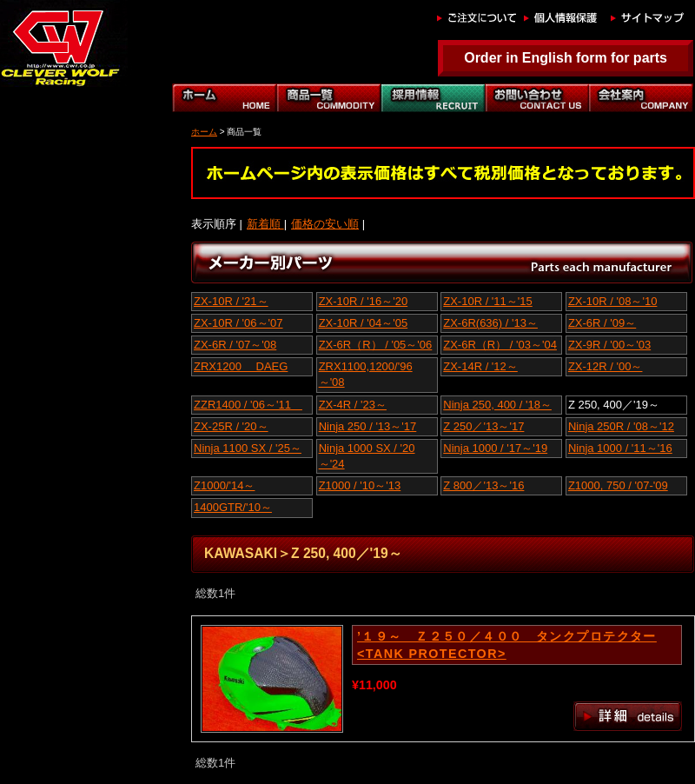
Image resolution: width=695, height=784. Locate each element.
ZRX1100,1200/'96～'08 (366, 374)
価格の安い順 (325, 224)
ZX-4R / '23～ (353, 405)
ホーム (224, 98)
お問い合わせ (537, 98)
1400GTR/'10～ (233, 507)
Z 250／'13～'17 (483, 426)
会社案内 (641, 98)
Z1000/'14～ (224, 485)
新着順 (265, 224)
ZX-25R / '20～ (231, 426)
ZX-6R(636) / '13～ (490, 323)
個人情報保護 (563, 17)
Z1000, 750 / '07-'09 (618, 485)
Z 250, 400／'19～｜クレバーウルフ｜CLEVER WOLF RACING (59, 43)
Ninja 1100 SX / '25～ (248, 448)
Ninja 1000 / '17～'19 (495, 448)
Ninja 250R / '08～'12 (621, 426)
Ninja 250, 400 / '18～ (497, 405)
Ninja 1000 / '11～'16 (620, 448)
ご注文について (476, 17)
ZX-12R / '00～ (606, 366)
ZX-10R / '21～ (231, 301)
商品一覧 (328, 98)
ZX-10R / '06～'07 (238, 323)
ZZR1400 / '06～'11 (248, 405)
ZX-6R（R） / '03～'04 (500, 345)
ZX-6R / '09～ (602, 323)
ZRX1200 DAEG (241, 366)
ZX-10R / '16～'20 (364, 301)
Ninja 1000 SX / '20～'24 (367, 456)
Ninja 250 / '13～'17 (368, 426)
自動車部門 (433, 98)
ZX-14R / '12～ (480, 366)
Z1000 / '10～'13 (360, 485)
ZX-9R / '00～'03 (609, 345)
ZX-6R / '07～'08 (235, 345)
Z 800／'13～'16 (483, 485)
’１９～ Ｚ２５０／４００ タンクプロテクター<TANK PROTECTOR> (507, 645)
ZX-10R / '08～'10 (613, 301)
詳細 (628, 716)
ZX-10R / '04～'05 (364, 323)
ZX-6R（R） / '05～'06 (376, 345)
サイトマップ (650, 17)
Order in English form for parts (566, 58)
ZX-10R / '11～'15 (488, 301)
